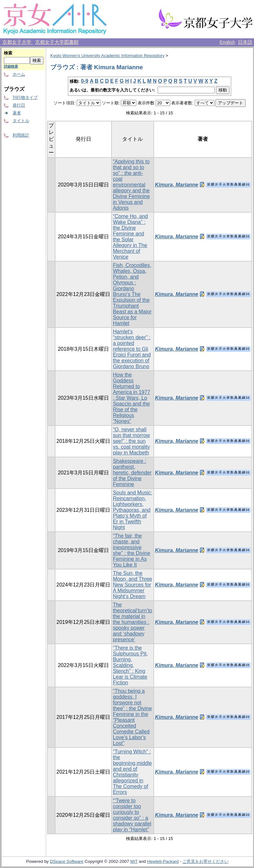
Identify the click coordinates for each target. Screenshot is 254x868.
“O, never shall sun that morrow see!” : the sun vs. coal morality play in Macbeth (131, 441)
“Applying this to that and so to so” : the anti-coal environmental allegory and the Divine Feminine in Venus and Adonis (131, 185)
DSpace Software (67, 861)
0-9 (85, 81)
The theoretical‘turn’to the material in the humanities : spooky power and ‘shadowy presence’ (132, 622)
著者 (17, 113)
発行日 (19, 105)
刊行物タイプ (25, 97)
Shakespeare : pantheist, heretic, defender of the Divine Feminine (132, 473)
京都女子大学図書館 (57, 42)
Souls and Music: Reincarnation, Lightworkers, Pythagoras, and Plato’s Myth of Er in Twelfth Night (132, 510)
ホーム (19, 74)
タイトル (21, 121)
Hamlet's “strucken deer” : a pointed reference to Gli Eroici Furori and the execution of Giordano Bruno (132, 349)
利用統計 (21, 135)
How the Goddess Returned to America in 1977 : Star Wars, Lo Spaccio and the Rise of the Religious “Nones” (132, 398)
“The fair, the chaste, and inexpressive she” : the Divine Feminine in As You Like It (132, 550)
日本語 (245, 42)
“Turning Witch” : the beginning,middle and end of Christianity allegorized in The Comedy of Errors (132, 772)
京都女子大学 (17, 42)
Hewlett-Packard (163, 861)
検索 (8, 53)
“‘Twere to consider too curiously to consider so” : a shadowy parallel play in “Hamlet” (132, 815)
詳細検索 (11, 66)
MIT (134, 861)
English (227, 42)
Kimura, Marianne (177, 185)
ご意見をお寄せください (205, 861)
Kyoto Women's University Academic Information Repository (107, 56)
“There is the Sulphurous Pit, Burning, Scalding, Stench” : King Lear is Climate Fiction (130, 665)
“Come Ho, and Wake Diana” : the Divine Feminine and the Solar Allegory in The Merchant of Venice (130, 237)
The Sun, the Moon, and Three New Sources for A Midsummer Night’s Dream (132, 585)
